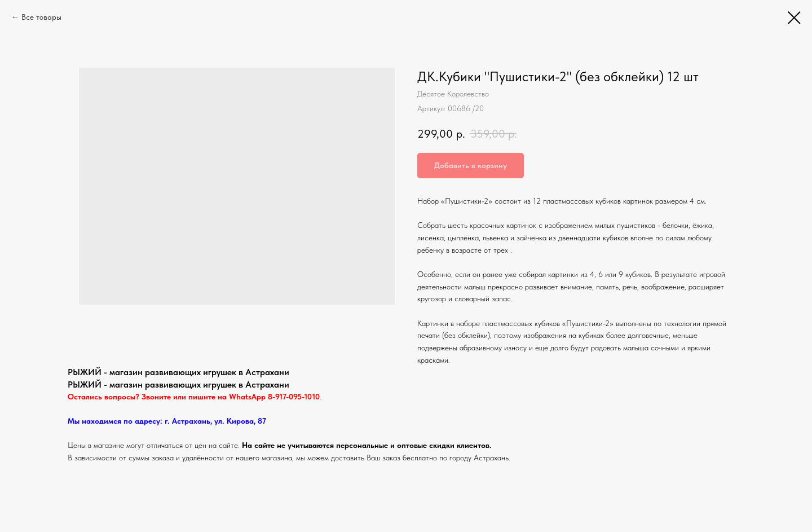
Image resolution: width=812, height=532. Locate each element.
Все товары (41, 17)
